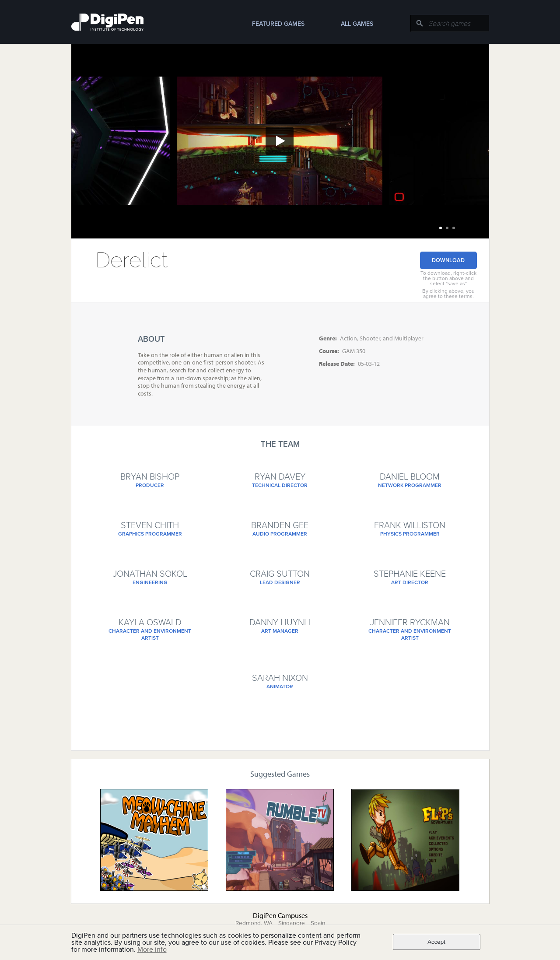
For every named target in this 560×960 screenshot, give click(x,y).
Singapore (292, 923)
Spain (318, 923)
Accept (436, 942)
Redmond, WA (254, 923)
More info (152, 949)
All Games (357, 24)
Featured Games (278, 24)
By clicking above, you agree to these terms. (448, 294)
